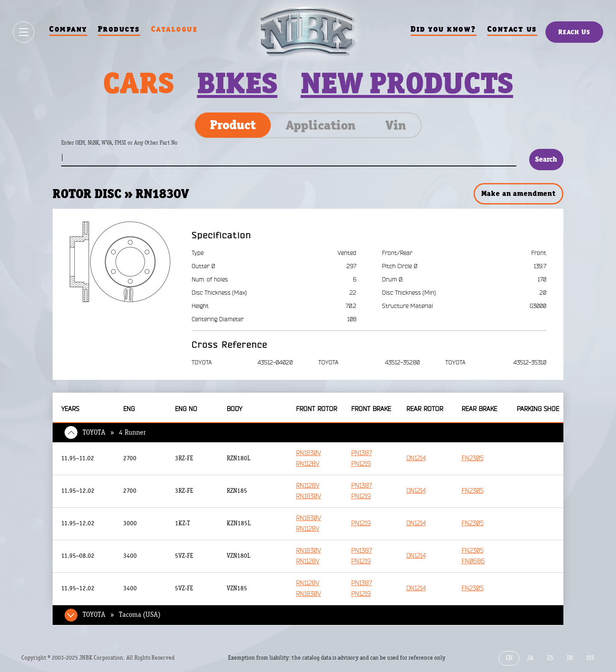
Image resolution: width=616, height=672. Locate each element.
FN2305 (472, 458)
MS (590, 658)
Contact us (512, 29)
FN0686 (473, 561)
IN (570, 658)
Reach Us (574, 32)
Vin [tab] (396, 125)
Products (119, 29)
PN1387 (362, 453)
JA (530, 658)
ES (550, 658)
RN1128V (308, 464)
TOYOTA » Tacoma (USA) (121, 615)
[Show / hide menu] (24, 32)
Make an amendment (518, 193)
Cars (139, 83)
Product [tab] (233, 125)
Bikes (237, 83)
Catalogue (175, 29)
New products (407, 83)
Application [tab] (321, 125)
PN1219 (361, 464)
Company (68, 29)
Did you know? (444, 29)
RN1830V (309, 453)
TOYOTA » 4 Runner (114, 432)
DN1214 (416, 458)
